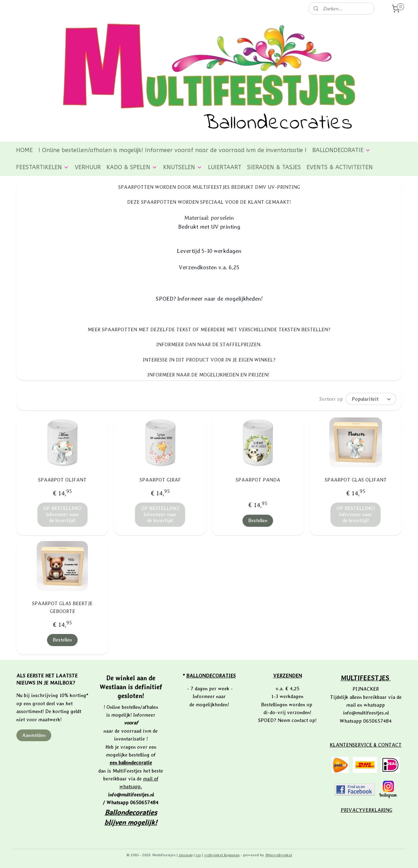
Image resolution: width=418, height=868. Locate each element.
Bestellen (258, 520)
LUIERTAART (225, 167)
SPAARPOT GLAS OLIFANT (356, 480)
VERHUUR (88, 167)
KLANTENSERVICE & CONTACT (366, 745)
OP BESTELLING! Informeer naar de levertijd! (62, 514)
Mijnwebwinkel (279, 855)
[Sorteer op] (371, 399)
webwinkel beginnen (222, 855)
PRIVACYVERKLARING (367, 810)
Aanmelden (34, 735)
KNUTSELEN (183, 167)
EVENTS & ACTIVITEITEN (340, 167)
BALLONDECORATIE (341, 150)
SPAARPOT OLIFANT (62, 480)
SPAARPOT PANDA (258, 480)
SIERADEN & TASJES (274, 167)
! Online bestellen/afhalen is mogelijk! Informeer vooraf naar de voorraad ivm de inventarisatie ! (173, 150)
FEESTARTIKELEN (43, 167)
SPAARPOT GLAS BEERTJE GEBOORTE (62, 607)
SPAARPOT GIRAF (160, 480)
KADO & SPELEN (132, 167)
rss (198, 855)
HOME (24, 150)
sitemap (186, 855)
